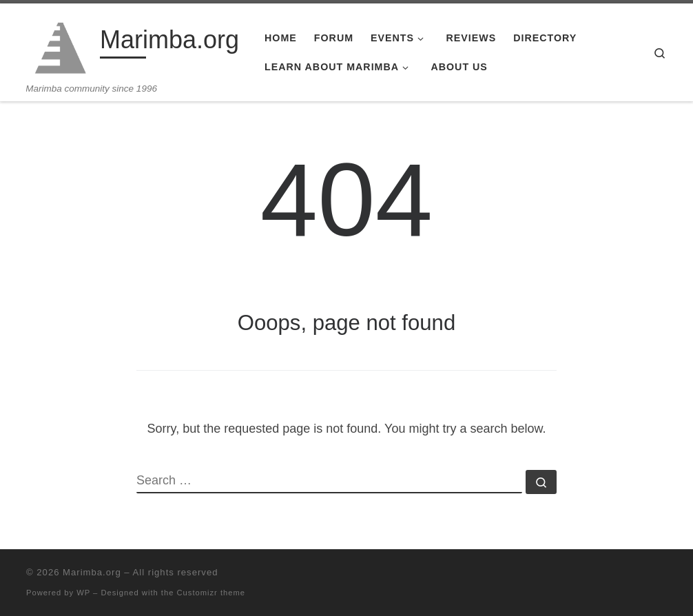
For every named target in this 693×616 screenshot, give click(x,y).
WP (83, 593)
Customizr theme (211, 593)
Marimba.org (92, 572)
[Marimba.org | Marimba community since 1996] (61, 43)
